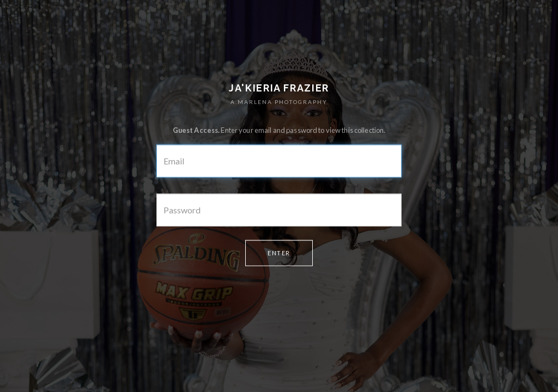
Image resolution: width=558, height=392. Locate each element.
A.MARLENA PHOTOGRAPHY (279, 102)
